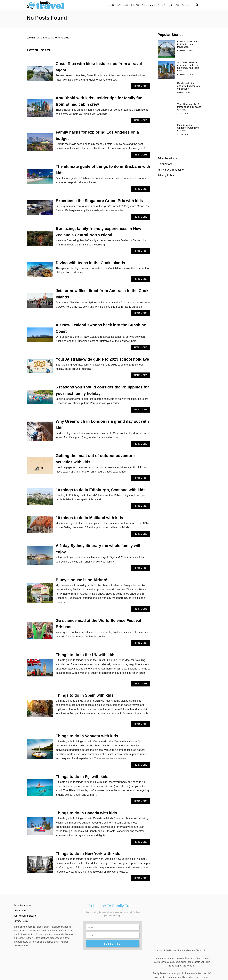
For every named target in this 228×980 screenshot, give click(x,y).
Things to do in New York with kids (88, 854)
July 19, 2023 (182, 134)
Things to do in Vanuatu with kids (87, 736)
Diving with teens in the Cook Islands (90, 263)
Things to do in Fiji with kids (82, 777)
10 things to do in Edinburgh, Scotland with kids (101, 490)
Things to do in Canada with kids (86, 813)
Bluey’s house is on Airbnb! (82, 580)
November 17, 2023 (185, 51)
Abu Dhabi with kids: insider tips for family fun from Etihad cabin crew (188, 67)
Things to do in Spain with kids (85, 695)
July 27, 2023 (182, 113)
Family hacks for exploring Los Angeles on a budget (188, 86)
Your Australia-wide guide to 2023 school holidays (102, 359)
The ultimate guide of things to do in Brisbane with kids (189, 107)
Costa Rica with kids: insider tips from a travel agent (188, 44)
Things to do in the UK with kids (86, 655)
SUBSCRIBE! (112, 944)
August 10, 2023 (184, 92)
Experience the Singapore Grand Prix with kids (99, 201)
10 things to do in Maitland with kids (89, 518)
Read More (142, 87)
